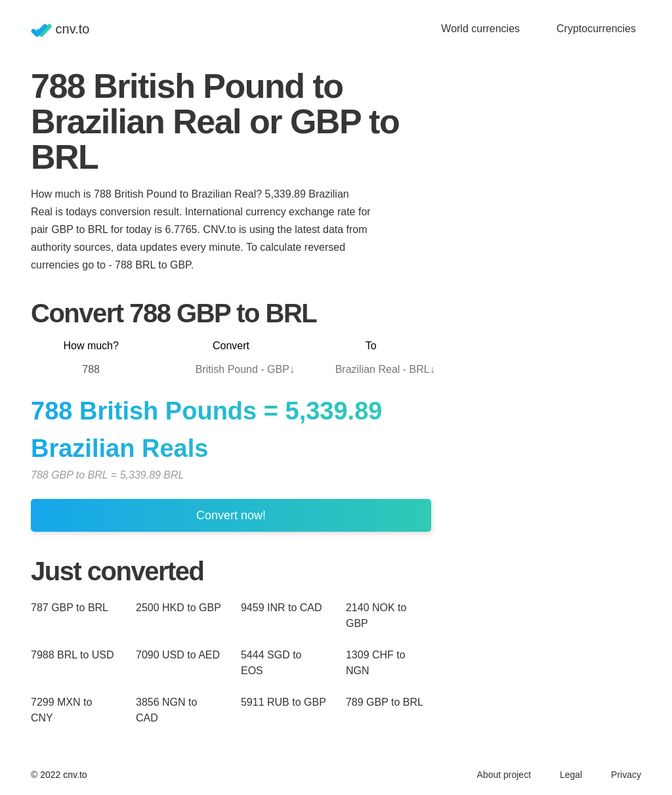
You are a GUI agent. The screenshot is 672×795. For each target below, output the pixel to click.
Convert (231, 346)
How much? (91, 346)
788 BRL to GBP (153, 265)
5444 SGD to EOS (271, 663)
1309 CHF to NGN (376, 663)
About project (504, 775)
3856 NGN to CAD (166, 710)
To (371, 346)
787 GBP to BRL (70, 608)
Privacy (626, 775)
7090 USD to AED (178, 655)
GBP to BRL (79, 229)
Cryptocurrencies (596, 29)
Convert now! (231, 515)
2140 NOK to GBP (376, 615)
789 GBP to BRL (385, 702)
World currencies (480, 29)
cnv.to (60, 29)
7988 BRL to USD (73, 655)
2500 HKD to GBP (178, 608)
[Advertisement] (543, 150)
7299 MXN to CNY (61, 710)
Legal (571, 775)
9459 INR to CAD (282, 608)
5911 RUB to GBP (283, 702)
